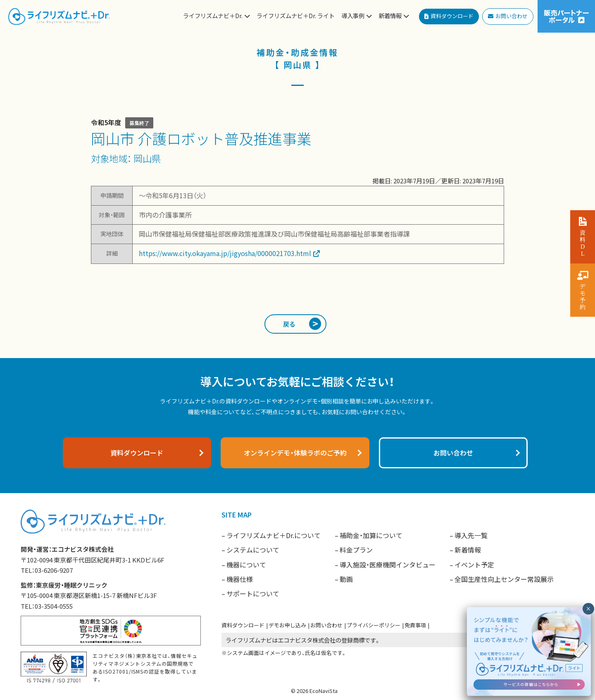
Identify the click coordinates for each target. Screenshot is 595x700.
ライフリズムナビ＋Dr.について (274, 535)
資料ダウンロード (243, 625)
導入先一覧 (471, 535)
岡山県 (147, 158)
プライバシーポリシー (374, 625)
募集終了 (139, 123)
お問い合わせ (326, 625)
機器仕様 (240, 579)
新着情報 (468, 550)
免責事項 (415, 625)
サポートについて (253, 593)
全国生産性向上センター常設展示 (504, 579)
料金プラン (356, 550)
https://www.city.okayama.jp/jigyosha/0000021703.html (225, 253)
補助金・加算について (371, 535)
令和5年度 (106, 122)
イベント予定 (474, 565)
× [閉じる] (588, 609)
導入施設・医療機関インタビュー (388, 565)
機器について (246, 565)
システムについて (253, 550)
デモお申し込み (287, 625)
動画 (346, 579)
